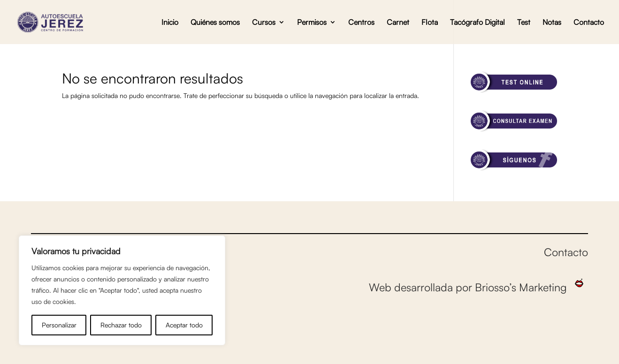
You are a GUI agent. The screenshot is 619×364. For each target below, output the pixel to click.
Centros (361, 23)
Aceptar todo (184, 325)
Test (524, 23)
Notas (552, 23)
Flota (430, 23)
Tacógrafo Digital (478, 23)
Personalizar (59, 325)
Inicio (170, 23)
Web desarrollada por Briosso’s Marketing (478, 287)
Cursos (264, 23)
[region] (122, 290)
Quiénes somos (215, 23)
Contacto (589, 23)
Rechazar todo (121, 325)
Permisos (312, 23)
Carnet (398, 23)
